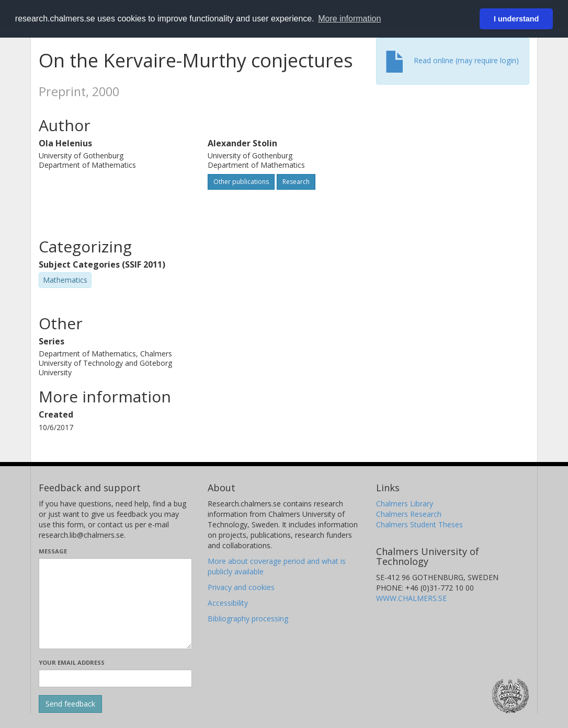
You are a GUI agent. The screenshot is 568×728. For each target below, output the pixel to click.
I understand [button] (516, 19)
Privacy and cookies (241, 587)
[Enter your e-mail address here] (115, 678)
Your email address (72, 662)
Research (296, 182)
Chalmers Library (405, 504)
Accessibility (228, 603)
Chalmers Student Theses (419, 524)
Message (53, 551)
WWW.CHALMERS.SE (411, 598)
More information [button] (349, 19)
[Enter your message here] (115, 604)
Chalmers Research (409, 514)
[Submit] (70, 704)
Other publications (241, 182)
